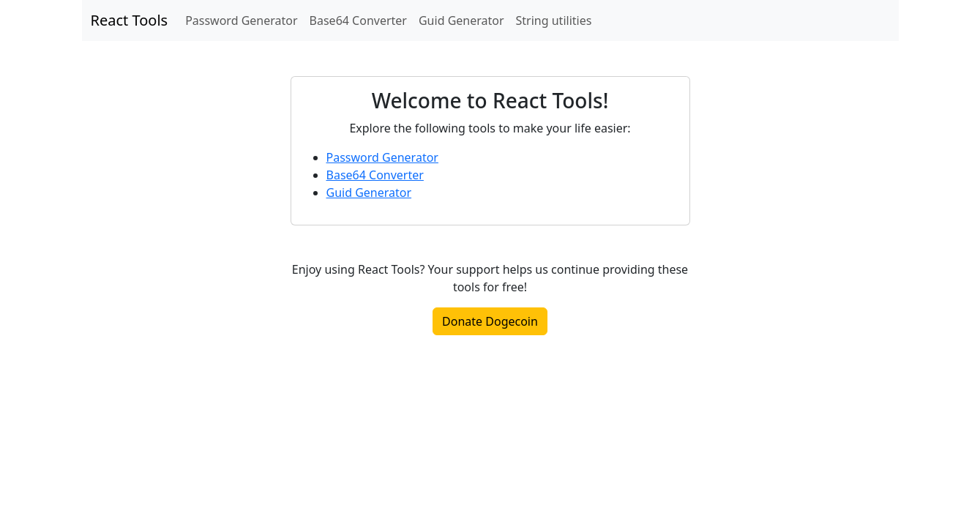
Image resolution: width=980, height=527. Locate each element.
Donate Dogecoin (490, 321)
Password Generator (241, 20)
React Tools (130, 20)
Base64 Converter (358, 20)
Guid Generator (461, 20)
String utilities (554, 20)
